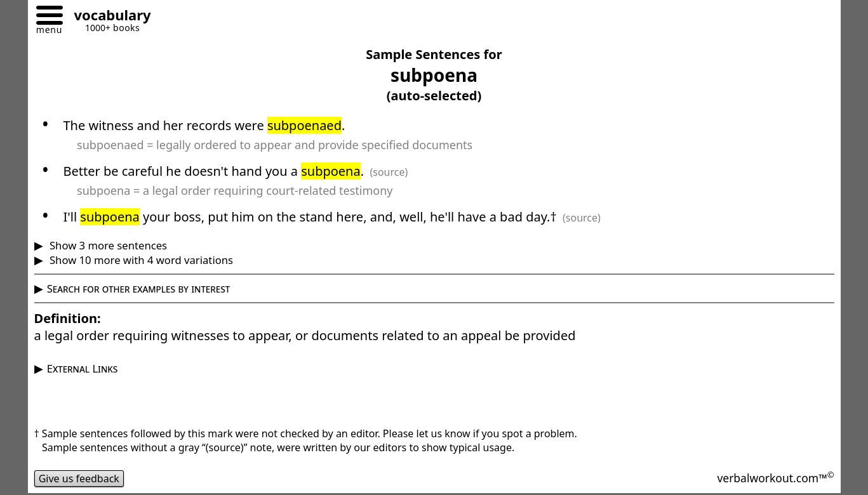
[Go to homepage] (108, 17)
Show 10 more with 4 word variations (140, 260)
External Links (83, 368)
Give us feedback (79, 478)
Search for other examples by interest (139, 288)
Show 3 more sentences (107, 245)
